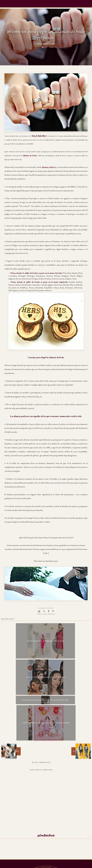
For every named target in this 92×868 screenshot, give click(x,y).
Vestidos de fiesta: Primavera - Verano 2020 (12, 634)
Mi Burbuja (11, 865)
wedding (52, 614)
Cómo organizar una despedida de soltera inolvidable (80, 634)
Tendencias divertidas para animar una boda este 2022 (57, 628)
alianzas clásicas (49, 167)
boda (45, 614)
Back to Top (86, 865)
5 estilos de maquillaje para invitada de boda (35, 634)
